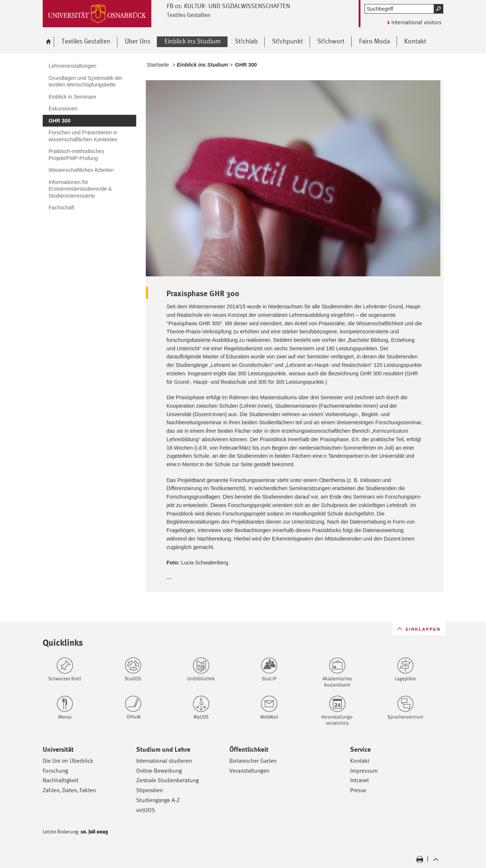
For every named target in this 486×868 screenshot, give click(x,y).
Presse (358, 790)
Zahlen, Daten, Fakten (69, 790)
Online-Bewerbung (159, 771)
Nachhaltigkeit (61, 780)
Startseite (158, 65)
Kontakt (360, 761)
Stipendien (149, 790)
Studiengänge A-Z (158, 800)
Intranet (360, 780)
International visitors (416, 22)
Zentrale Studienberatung (168, 780)
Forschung (55, 771)
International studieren (164, 761)
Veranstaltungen (249, 771)
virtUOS (146, 810)
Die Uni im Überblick (68, 761)
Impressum (364, 771)
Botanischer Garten (253, 761)
